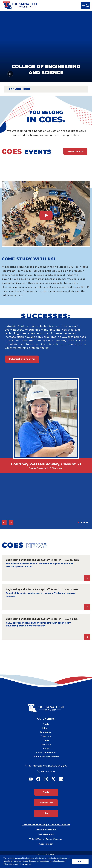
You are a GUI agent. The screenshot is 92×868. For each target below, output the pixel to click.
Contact (46, 749)
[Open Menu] (85, 5)
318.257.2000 (48, 772)
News (46, 740)
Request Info (46, 803)
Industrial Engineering (22, 359)
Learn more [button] (26, 864)
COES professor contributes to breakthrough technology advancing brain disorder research (38, 624)
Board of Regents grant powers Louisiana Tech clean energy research (41, 595)
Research (56, 560)
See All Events (75, 151)
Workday (46, 744)
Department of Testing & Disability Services (46, 825)
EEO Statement (46, 834)
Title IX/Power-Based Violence (46, 839)
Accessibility (46, 844)
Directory (46, 736)
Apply (46, 724)
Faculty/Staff (42, 560)
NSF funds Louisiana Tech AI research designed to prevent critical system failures (39, 565)
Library (46, 728)
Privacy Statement (46, 830)
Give (46, 813)
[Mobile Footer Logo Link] (46, 707)
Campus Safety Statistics (46, 757)
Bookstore (46, 732)
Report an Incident (46, 753)
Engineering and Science (20, 560)
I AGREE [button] (80, 861)
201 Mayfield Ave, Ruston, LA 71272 (48, 766)
